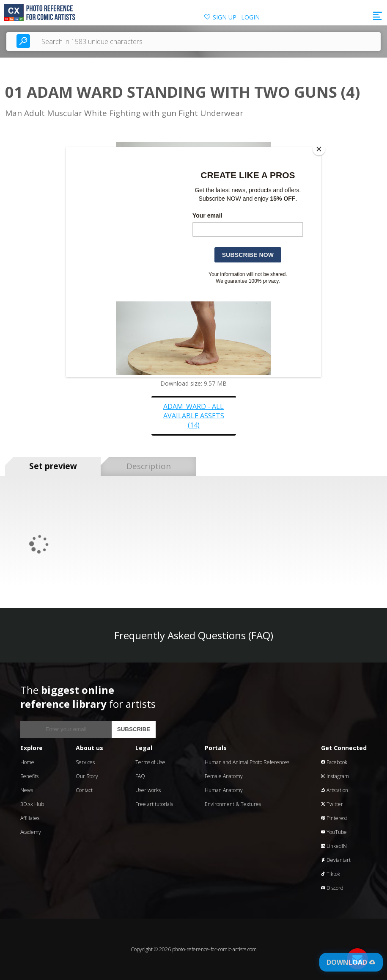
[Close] (319, 149)
